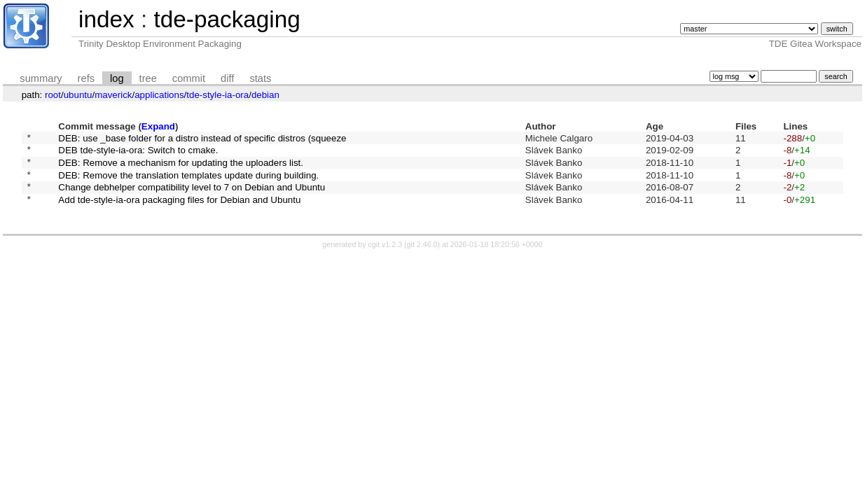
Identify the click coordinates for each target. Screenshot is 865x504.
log (117, 78)
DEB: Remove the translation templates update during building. (188, 182)
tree (148, 78)
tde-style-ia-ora (217, 95)
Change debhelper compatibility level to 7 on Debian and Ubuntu (192, 197)
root (53, 95)
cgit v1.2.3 (386, 257)
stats (260, 78)
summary (41, 78)
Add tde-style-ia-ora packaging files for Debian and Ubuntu (179, 211)
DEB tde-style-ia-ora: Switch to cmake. (138, 154)
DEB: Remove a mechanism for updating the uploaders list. (181, 168)
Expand (158, 126)
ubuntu (78, 95)
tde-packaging (227, 19)
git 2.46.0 (422, 257)
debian (265, 95)
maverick (113, 95)
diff (227, 78)
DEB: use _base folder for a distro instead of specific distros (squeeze (202, 139)
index (106, 19)
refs (86, 78)
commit (189, 78)
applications (159, 95)
